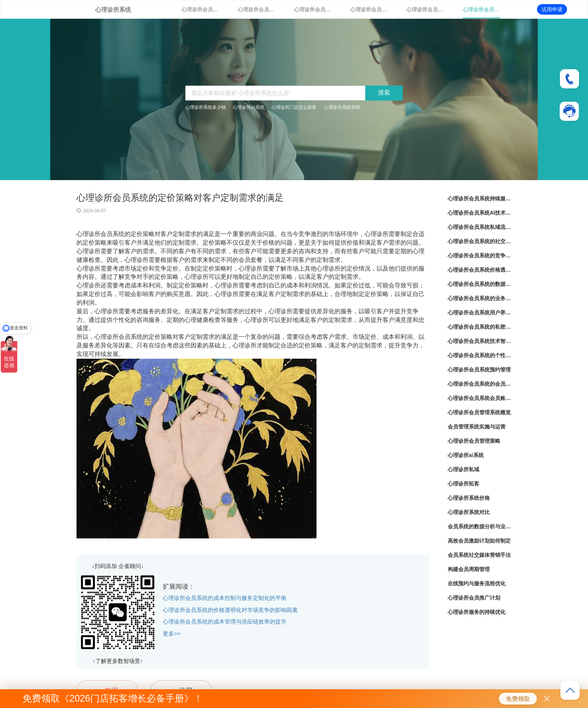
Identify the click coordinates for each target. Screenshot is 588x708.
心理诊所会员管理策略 (474, 441)
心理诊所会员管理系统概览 (479, 412)
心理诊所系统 (113, 10)
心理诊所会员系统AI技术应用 (256, 9)
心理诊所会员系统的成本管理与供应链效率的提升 (225, 622)
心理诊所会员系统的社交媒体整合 (369, 9)
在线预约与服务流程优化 (477, 583)
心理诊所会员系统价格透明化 (481, 9)
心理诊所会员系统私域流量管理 (313, 9)
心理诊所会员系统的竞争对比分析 (425, 9)
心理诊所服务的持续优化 (477, 612)
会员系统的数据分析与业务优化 (480, 526)
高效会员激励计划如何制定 (479, 541)
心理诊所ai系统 (466, 455)
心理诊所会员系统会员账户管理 (480, 398)
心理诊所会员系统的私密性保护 (480, 327)
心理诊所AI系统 (248, 107)
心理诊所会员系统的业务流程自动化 (480, 298)
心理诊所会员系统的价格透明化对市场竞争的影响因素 (230, 610)
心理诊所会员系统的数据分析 (480, 284)
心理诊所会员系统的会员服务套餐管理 (480, 384)
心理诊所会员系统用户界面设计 (480, 313)
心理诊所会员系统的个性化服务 (480, 355)
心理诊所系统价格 (469, 498)
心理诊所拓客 (463, 484)
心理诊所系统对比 (469, 512)
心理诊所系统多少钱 (205, 107)
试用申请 (552, 9)
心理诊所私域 (463, 469)
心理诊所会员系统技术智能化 (480, 341)
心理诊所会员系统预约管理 (479, 370)
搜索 (384, 92)
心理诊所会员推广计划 (474, 598)
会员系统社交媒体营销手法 (479, 555)
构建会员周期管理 (469, 569)
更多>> (172, 634)
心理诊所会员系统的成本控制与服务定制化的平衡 (225, 598)
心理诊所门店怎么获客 (294, 107)
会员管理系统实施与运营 (477, 427)
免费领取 (518, 699)
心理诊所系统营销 (342, 107)
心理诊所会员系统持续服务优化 (200, 9)
